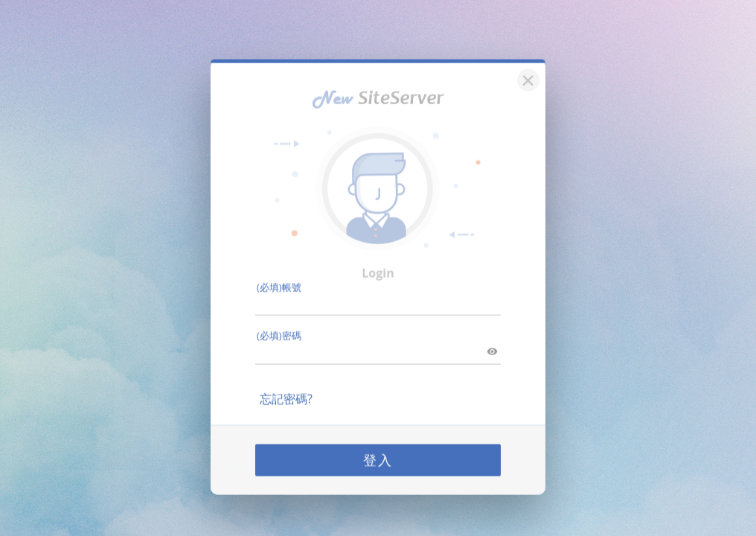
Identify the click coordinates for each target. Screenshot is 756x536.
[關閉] (526, 68)
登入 (378, 450)
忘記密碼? (286, 389)
